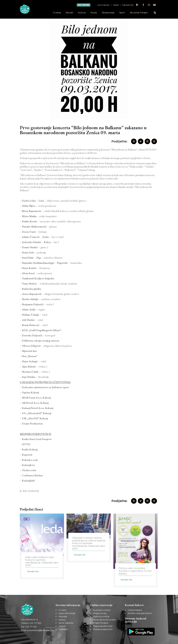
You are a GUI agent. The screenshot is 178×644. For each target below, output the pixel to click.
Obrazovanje (108, 13)
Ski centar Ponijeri (139, 13)
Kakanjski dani (128, 5)
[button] (155, 13)
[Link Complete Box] (42, 546)
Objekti (116, 5)
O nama (57, 13)
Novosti (69, 13)
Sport (122, 13)
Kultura (82, 13)
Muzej (94, 13)
